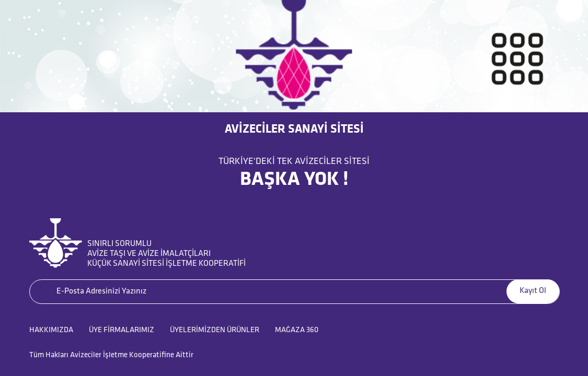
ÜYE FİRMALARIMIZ (122, 330)
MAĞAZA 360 (297, 330)
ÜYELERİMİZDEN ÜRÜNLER (215, 330)
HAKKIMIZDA (51, 330)
